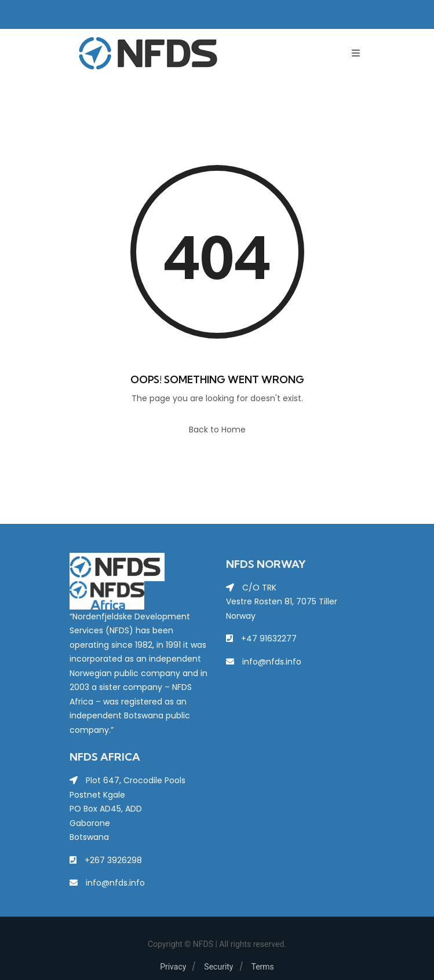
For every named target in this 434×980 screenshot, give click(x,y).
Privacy (173, 967)
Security (218, 967)
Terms (263, 967)
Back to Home (217, 430)
